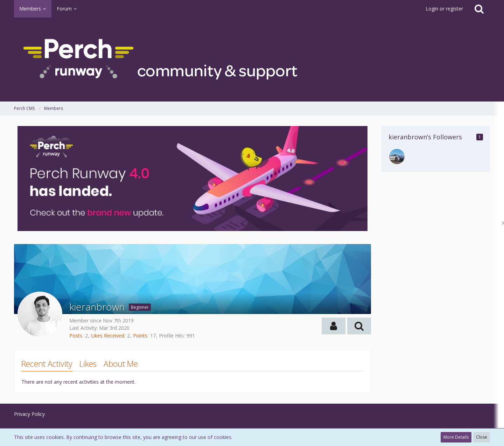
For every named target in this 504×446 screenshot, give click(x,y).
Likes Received (108, 336)
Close (482, 437)
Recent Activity (47, 364)
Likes (88, 364)
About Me (121, 364)
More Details (456, 437)
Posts (76, 336)
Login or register (444, 9)
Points (140, 336)
